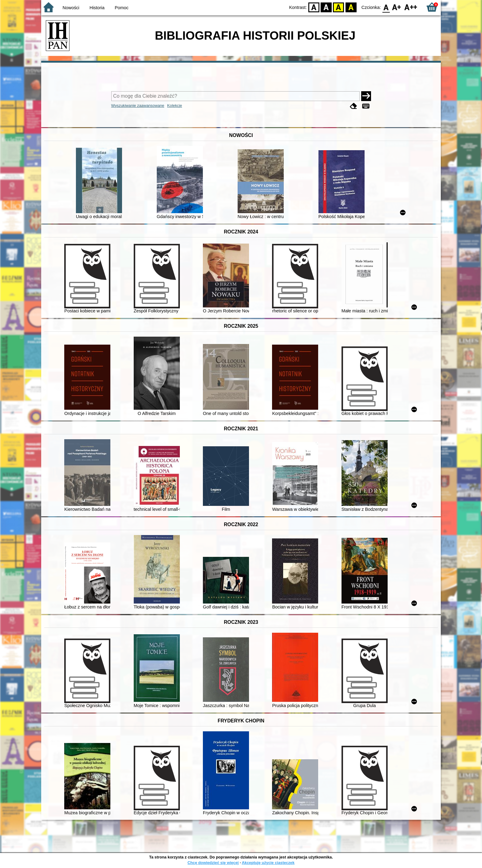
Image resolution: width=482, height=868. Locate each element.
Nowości (71, 8)
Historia (97, 8)
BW (326, 7)
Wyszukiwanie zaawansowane (138, 106)
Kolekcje (175, 106)
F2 (411, 7)
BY (351, 7)
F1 (397, 7)
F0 (386, 7)
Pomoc (122, 8)
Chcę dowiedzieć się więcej (213, 863)
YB (339, 7)
